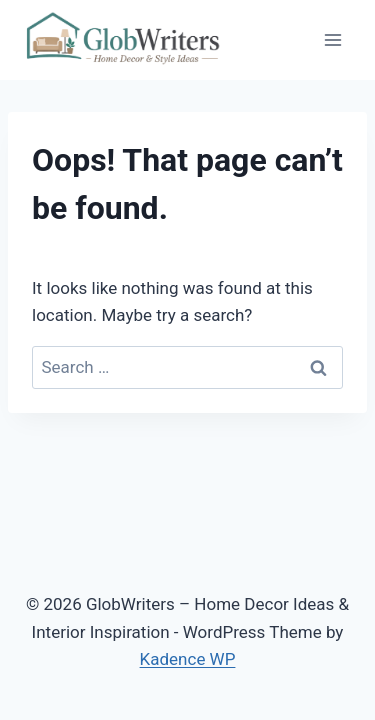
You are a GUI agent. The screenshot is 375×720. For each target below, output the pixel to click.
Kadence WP (188, 659)
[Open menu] (332, 39)
